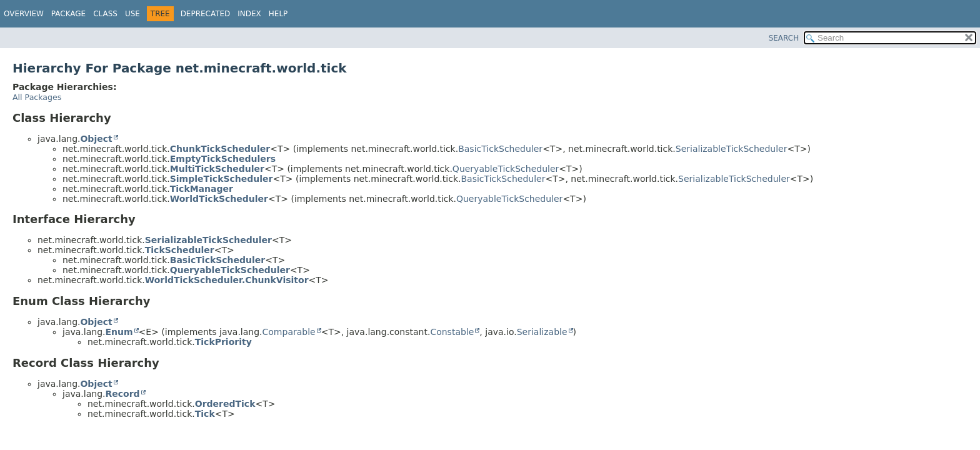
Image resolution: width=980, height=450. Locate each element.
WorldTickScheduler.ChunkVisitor (227, 280)
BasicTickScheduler (500, 149)
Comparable (289, 332)
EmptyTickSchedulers (223, 159)
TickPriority (223, 342)
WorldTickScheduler (219, 199)
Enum (119, 332)
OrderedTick (225, 404)
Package (68, 14)
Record (122, 394)
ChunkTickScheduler (220, 149)
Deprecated (206, 14)
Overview (24, 14)
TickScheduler (180, 250)
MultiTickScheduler (217, 169)
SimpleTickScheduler (222, 179)
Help (278, 14)
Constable (452, 332)
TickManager (202, 189)
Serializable (542, 332)
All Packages (37, 97)
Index (249, 14)
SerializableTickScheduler (732, 149)
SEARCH (784, 38)
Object (96, 139)
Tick (205, 414)
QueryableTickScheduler (506, 169)
